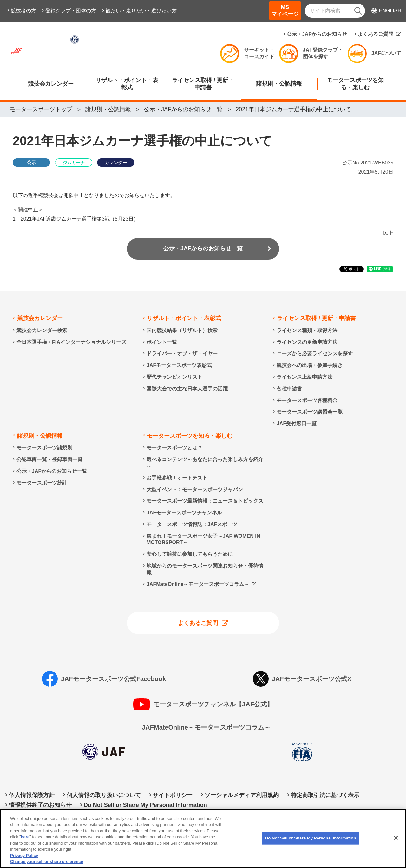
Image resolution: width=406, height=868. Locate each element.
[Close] (396, 842)
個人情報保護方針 (32, 795)
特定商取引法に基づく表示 (325, 795)
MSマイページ (285, 11)
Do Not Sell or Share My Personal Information (145, 805)
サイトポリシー (173, 795)
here (25, 842)
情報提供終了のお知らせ (40, 805)
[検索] (358, 11)
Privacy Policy (24, 860)
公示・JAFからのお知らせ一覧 (203, 248)
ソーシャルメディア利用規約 (242, 795)
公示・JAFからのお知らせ (317, 34)
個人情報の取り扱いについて (104, 795)
